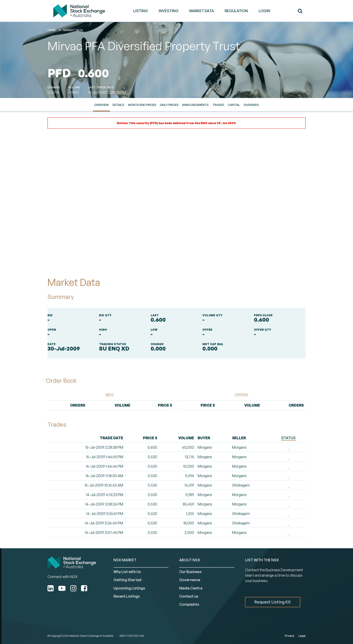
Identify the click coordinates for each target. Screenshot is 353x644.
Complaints (189, 604)
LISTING (141, 11)
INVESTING (169, 11)
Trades (218, 105)
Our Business (190, 572)
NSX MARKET (125, 560)
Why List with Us (127, 572)
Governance (190, 580)
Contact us (189, 596)
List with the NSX (262, 560)
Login (264, 11)
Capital (234, 105)
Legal (302, 636)
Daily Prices (169, 105)
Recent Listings (127, 596)
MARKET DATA (202, 11)
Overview (101, 105)
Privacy (290, 636)
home (52, 30)
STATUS (288, 438)
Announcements (195, 105)
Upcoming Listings (129, 588)
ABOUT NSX (190, 560)
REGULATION (236, 11)
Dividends (251, 105)
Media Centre (191, 588)
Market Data (73, 30)
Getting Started (127, 580)
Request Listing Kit (273, 602)
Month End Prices (142, 105)
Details (118, 105)
